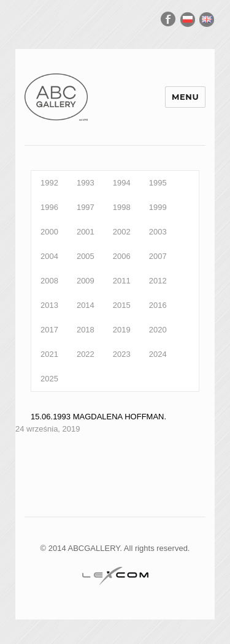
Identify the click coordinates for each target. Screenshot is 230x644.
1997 (86, 207)
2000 (49, 232)
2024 (158, 354)
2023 (122, 354)
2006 (122, 256)
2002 (122, 232)
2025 (49, 379)
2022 (86, 354)
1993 (86, 183)
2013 (49, 305)
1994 (122, 183)
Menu (185, 97)
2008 (49, 281)
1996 (49, 207)
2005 (86, 256)
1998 (122, 207)
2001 (86, 232)
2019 (122, 330)
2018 (86, 330)
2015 (122, 305)
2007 (158, 256)
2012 (158, 281)
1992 (49, 183)
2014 (86, 305)
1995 (158, 183)
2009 (86, 281)
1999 (158, 207)
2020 (158, 330)
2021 (49, 354)
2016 (158, 305)
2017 (49, 330)
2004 (49, 256)
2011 (122, 281)
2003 (158, 232)
